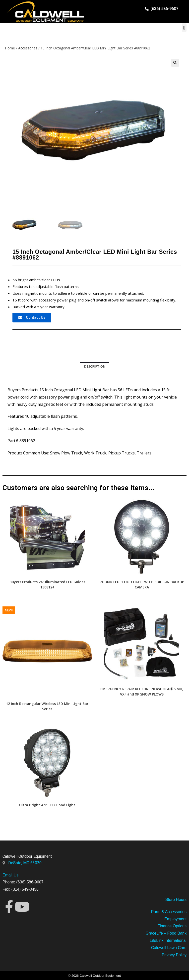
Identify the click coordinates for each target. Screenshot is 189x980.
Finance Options (172, 926)
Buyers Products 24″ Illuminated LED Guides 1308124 (47, 584)
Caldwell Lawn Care (169, 948)
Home (10, 48)
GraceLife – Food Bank (166, 933)
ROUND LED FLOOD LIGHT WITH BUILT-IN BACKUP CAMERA (142, 584)
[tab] (94, 367)
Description (95, 366)
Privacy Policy (174, 955)
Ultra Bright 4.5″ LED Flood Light (47, 805)
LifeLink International (168, 940)
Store (170, 900)
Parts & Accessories (169, 912)
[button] (184, 28)
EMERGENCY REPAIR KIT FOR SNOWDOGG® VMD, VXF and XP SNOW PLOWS (142, 692)
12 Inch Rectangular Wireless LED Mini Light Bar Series (47, 706)
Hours (181, 900)
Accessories (28, 48)
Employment (175, 919)
